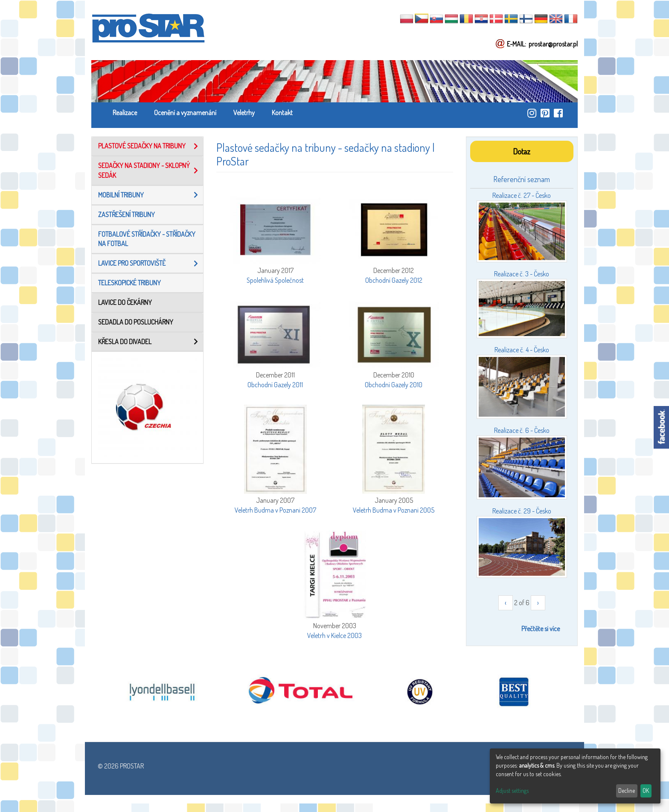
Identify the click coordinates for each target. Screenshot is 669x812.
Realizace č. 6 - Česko (522, 430)
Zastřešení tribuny (127, 215)
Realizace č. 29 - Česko (522, 511)
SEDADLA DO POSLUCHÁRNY (136, 322)
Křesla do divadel (125, 342)
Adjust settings (512, 790)
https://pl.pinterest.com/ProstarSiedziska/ (545, 113)
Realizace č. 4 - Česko (522, 350)
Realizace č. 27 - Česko (522, 195)
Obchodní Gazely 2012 (394, 280)
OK (646, 790)
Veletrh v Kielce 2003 (334, 635)
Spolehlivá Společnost (275, 280)
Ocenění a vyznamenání (185, 113)
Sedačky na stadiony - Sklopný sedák (144, 170)
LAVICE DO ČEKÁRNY (125, 302)
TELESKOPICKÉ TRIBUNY (129, 283)
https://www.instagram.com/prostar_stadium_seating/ (532, 113)
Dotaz (522, 151)
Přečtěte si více (541, 629)
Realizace (125, 113)
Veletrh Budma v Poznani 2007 (275, 510)
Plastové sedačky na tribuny (142, 146)
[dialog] (575, 776)
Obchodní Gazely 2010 (394, 385)
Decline (627, 790)
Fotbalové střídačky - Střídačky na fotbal (147, 239)
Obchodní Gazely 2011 (275, 385)
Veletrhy (244, 113)
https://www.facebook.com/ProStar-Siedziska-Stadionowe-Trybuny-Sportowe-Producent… (558, 113)
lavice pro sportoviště (132, 263)
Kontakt (282, 113)
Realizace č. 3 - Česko (522, 274)
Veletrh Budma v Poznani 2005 (394, 510)
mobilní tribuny (121, 195)
